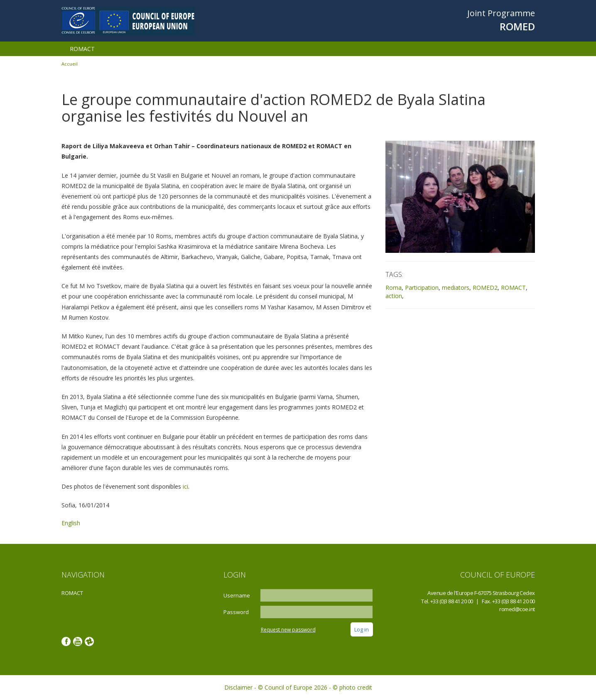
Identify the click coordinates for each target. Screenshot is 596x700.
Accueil (70, 64)
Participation (422, 288)
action (394, 296)
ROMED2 (485, 288)
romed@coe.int (517, 609)
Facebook (66, 641)
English (71, 523)
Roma (394, 288)
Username (237, 595)
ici (185, 486)
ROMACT (82, 49)
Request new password (288, 630)
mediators (456, 288)
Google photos (89, 641)
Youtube (78, 641)
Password (236, 612)
